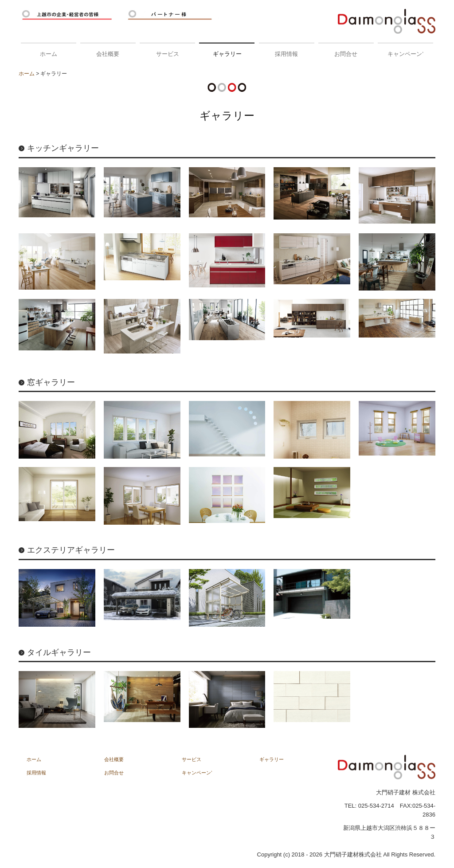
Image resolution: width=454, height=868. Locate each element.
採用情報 (286, 54)
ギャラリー (227, 54)
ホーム (49, 54)
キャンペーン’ (405, 54)
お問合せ (346, 54)
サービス (168, 54)
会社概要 (108, 54)
